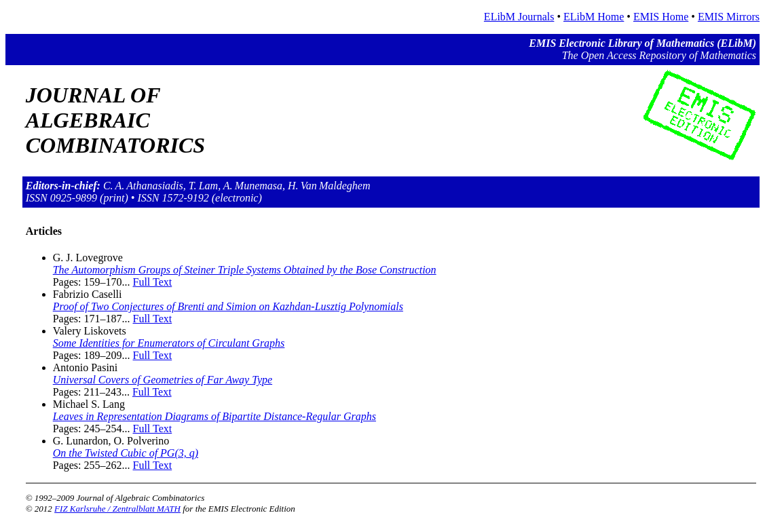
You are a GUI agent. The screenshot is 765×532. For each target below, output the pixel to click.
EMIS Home (661, 17)
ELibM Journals (519, 17)
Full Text (153, 282)
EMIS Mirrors (729, 17)
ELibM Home (594, 17)
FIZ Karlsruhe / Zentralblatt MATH (117, 509)
